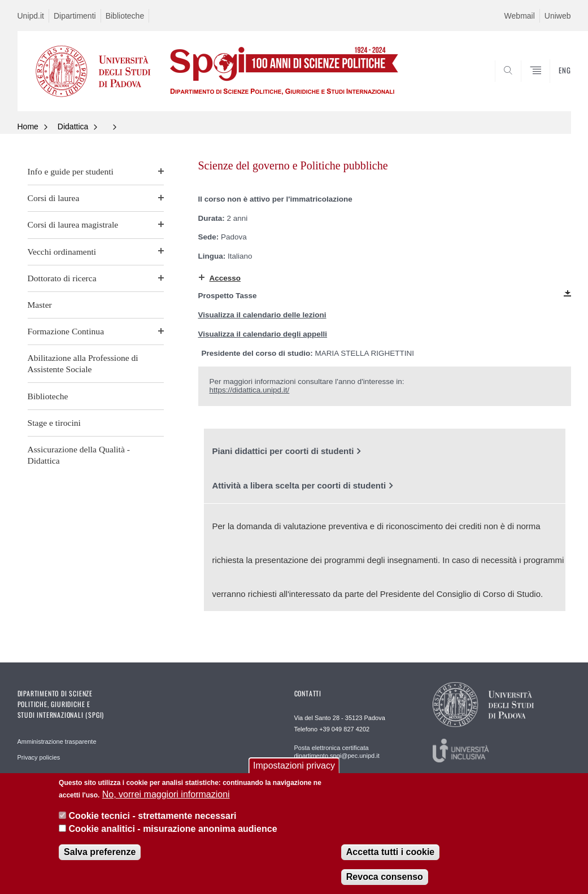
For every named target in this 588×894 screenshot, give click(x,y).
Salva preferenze (100, 855)
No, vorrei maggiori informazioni (166, 797)
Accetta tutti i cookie (390, 855)
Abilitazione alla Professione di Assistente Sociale (83, 363)
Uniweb (558, 16)
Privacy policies (39, 757)
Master (40, 305)
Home (28, 127)
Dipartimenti (75, 16)
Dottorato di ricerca (62, 278)
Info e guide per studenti (71, 171)
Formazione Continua (66, 331)
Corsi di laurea (54, 198)
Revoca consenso (385, 880)
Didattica (73, 127)
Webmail (520, 16)
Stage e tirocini (54, 423)
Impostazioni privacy (294, 768)
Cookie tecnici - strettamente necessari (153, 819)
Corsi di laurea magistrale (73, 224)
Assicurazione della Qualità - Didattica (79, 455)
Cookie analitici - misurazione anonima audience (173, 832)
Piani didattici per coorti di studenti (283, 451)
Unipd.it (31, 16)
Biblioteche (125, 16)
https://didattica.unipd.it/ (250, 390)
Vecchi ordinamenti (62, 252)
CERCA (526, 84)
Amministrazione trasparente (57, 742)
